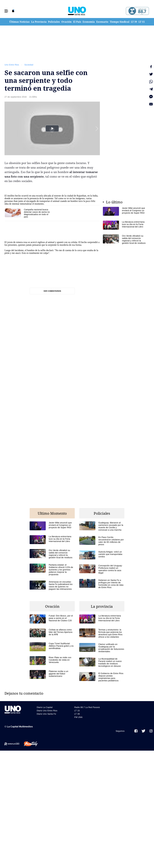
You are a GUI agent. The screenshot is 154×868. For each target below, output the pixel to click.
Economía (89, 22)
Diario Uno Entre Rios (47, 711)
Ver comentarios (52, 291)
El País (77, 22)
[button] (6, 11)
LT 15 (142, 22)
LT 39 (134, 22)
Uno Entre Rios (12, 65)
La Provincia (39, 22)
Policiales (54, 22)
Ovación (66, 22)
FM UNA (78, 717)
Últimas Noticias (19, 22)
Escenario (102, 22)
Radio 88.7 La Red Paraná (87, 707)
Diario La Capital (45, 707)
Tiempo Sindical (120, 22)
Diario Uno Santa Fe (46, 714)
